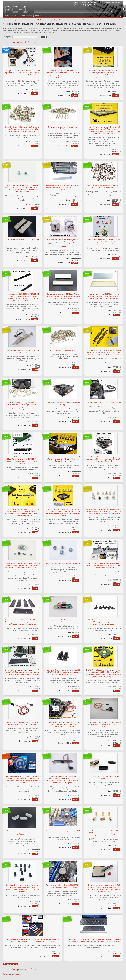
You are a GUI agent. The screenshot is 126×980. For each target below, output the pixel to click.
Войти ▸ (118, 3)
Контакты (38, 15)
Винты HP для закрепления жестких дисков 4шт (63, 563)
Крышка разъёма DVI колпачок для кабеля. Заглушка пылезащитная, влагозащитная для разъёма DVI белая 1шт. (22, 833)
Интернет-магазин (10, 15)
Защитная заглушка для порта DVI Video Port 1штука (104, 777)
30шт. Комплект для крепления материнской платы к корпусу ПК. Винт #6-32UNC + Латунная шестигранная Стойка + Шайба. (104, 242)
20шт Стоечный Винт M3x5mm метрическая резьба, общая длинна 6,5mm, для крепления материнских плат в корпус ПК (104, 565)
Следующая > (19, 42)
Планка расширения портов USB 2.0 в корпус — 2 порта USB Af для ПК (22, 351)
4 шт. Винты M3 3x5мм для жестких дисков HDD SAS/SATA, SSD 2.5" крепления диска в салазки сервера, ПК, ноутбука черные (63, 672)
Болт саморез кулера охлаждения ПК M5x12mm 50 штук (63, 404)
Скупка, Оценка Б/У (26, 15)
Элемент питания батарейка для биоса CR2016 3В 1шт (63, 832)
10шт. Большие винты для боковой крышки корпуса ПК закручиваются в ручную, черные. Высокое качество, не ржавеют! (104, 622)
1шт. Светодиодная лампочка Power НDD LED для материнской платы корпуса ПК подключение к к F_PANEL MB (63, 724)
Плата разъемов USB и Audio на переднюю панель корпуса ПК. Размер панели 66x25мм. (63, 621)
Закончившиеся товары (11, 974)
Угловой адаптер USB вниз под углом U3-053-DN (104, 403)
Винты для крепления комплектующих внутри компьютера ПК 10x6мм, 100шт (104, 186)
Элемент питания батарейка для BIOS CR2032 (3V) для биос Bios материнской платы (63, 886)
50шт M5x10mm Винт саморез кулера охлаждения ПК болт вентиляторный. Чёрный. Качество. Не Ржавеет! (104, 459)
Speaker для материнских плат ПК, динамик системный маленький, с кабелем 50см (22, 723)
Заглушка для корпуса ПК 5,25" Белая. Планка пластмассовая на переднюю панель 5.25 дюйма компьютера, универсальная (22, 242)
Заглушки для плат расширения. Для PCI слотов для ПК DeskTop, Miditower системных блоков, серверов (63, 187)
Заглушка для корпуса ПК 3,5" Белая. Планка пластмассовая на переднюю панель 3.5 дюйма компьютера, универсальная (63, 296)
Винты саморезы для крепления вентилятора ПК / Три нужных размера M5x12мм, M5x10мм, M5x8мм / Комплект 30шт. (63, 459)
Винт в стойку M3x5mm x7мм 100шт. (63, 350)
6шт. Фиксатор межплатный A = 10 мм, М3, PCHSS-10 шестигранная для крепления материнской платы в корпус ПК (104, 833)
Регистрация (110, 3)
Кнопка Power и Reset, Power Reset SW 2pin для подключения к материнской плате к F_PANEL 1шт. (104, 724)
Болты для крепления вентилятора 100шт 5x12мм (63, 128)
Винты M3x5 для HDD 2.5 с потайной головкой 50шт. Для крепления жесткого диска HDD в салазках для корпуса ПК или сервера (22, 129)
